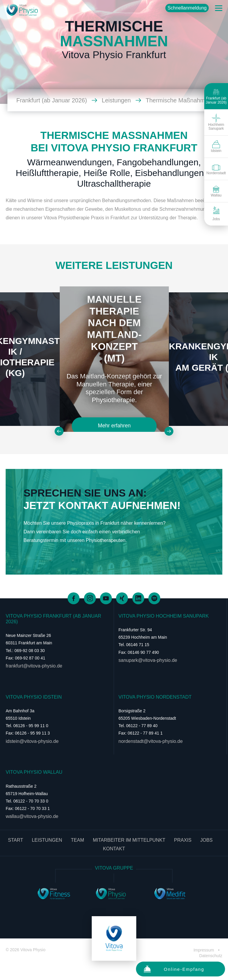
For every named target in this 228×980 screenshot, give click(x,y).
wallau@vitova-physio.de (32, 816)
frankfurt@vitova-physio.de (34, 666)
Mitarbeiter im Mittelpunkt (129, 840)
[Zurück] (59, 431)
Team (77, 840)
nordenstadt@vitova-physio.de (151, 741)
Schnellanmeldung (187, 8)
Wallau (216, 191)
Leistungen (122, 100)
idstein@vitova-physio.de (32, 741)
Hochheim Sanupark (216, 122)
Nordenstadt (216, 169)
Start (16, 840)
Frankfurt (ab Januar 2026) (216, 96)
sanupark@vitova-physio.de (148, 660)
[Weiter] (169, 431)
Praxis (183, 840)
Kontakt (114, 849)
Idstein (216, 146)
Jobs (216, 214)
